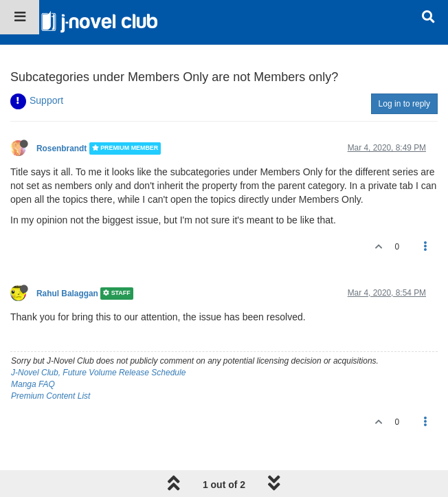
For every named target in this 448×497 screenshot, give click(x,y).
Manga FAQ (33, 384)
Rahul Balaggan (67, 294)
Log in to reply (404, 104)
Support (46, 100)
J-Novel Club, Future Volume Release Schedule (98, 373)
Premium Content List (51, 396)
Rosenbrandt (61, 148)
